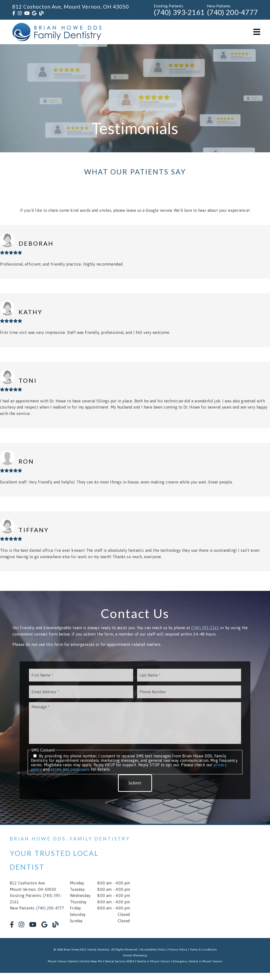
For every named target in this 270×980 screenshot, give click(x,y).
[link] (14, 13)
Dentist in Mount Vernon (154, 961)
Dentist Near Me (91, 961)
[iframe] (210, 881)
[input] (81, 675)
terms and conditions (70, 769)
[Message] (135, 723)
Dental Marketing (135, 955)
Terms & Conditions (203, 950)
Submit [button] (135, 783)
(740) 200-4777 (232, 12)
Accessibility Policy (153, 950)
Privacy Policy (178, 950)
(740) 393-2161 (179, 12)
